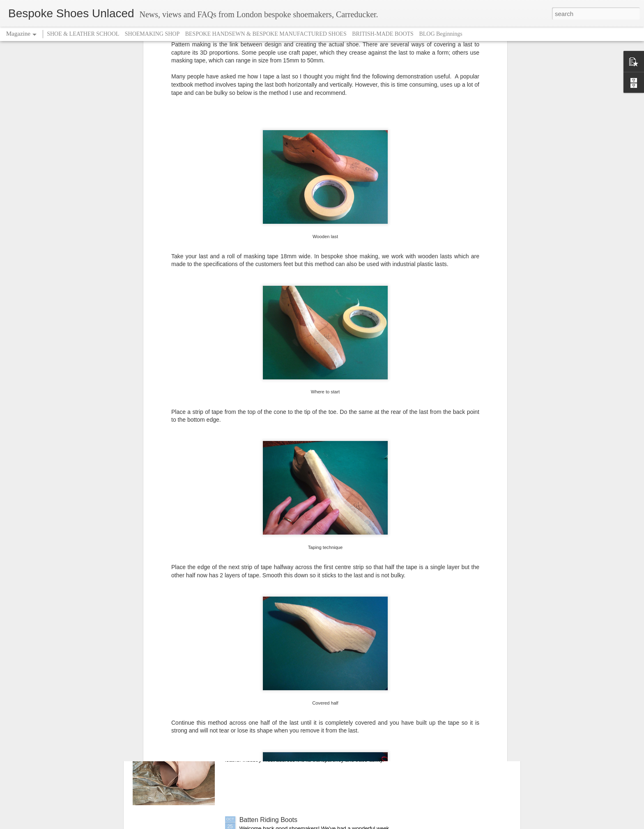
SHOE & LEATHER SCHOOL (83, 34)
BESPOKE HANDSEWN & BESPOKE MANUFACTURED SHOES (266, 34)
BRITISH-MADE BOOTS (383, 34)
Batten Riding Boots (268, 820)
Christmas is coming (269, 633)
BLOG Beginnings (440, 34)
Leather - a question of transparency (292, 727)
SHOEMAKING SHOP (152, 34)
